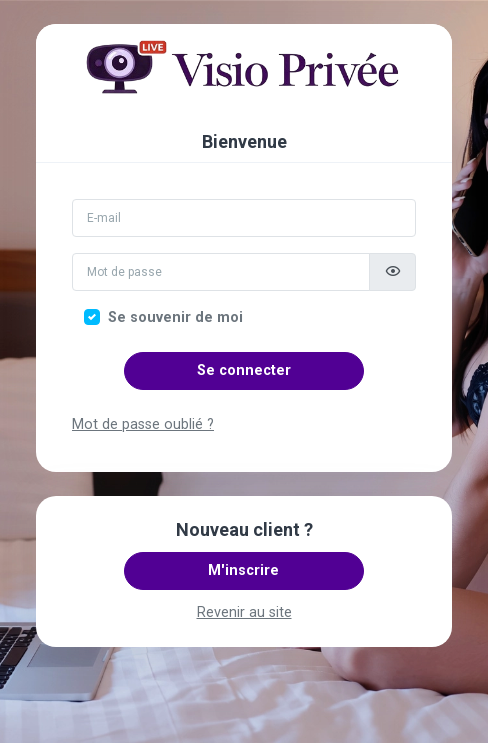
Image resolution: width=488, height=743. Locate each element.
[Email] (244, 218)
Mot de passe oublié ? (143, 424)
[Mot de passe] (221, 272)
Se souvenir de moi (175, 317)
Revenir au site (244, 612)
